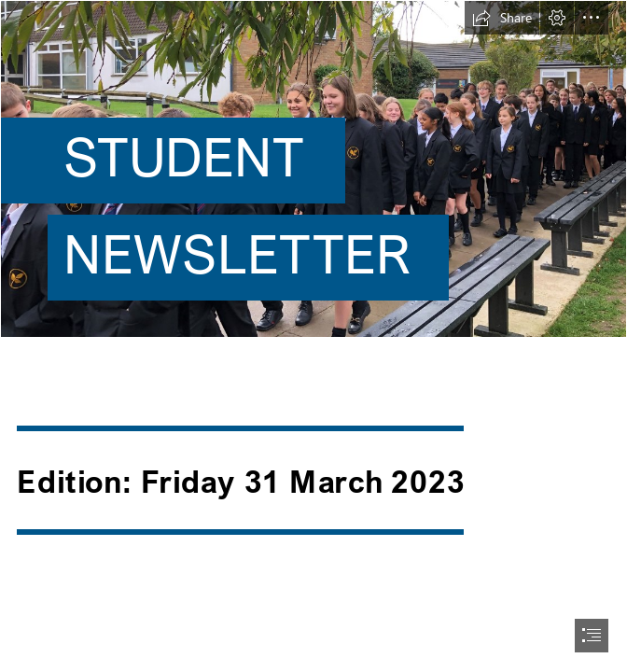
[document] (313, 336)
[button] (502, 18)
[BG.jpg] (313, 175)
